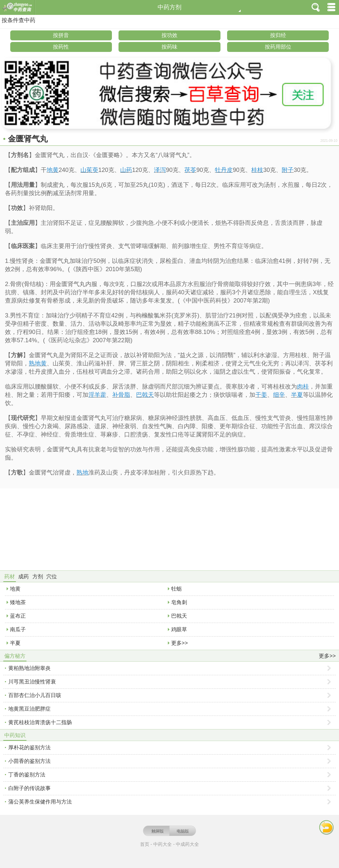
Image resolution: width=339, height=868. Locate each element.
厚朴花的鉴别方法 (29, 747)
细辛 (279, 395)
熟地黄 (38, 363)
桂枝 (257, 170)
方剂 (38, 577)
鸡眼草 (179, 629)
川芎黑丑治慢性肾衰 (32, 682)
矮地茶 (18, 602)
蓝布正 (18, 616)
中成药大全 (187, 844)
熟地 (82, 473)
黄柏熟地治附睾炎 (29, 668)
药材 (10, 577)
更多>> (180, 643)
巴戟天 (145, 395)
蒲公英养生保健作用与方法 (40, 802)
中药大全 (163, 844)
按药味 (169, 47)
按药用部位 (278, 47)
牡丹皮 (224, 170)
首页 (145, 844)
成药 (24, 577)
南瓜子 (18, 629)
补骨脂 (121, 395)
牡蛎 (176, 589)
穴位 (52, 577)
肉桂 (303, 387)
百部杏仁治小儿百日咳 (35, 695)
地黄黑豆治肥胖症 (29, 709)
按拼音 (61, 35)
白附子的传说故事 (29, 788)
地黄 (53, 170)
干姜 (261, 395)
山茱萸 (89, 170)
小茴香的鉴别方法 (29, 761)
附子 (288, 170)
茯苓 (190, 170)
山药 (126, 170)
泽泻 (160, 170)
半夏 (297, 395)
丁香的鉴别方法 (27, 775)
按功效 (169, 35)
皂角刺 (179, 602)
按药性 (61, 47)
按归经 (278, 35)
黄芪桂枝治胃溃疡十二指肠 (40, 722)
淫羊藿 (97, 395)
